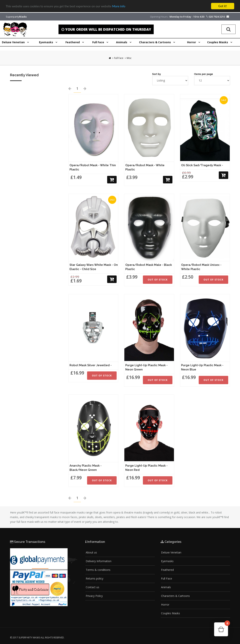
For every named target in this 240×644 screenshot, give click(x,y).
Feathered (167, 570)
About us (91, 552)
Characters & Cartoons (175, 596)
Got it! (223, 6)
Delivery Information (99, 561)
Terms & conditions (98, 570)
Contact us (92, 587)
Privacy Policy (94, 596)
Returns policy (95, 578)
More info (119, 6)
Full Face (119, 58)
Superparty (16, 17)
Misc (129, 58)
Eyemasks (167, 561)
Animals (166, 587)
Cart (226, 624)
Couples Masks (170, 613)
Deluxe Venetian (171, 552)
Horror (165, 605)
